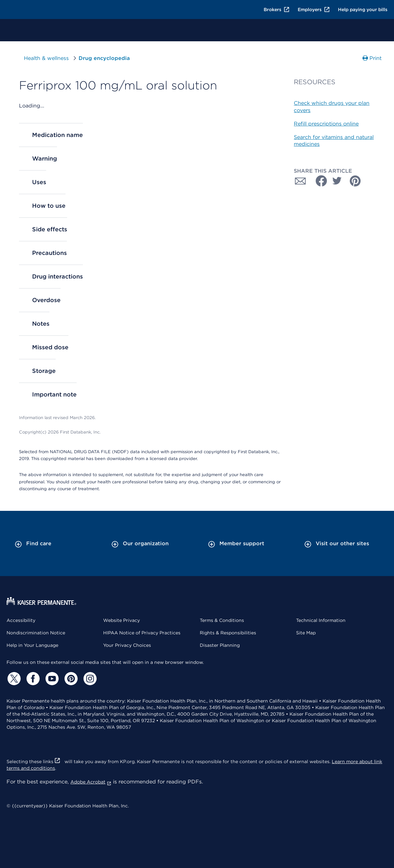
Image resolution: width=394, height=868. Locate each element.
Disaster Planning (220, 645)
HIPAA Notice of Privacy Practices (142, 633)
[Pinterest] (70, 679)
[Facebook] (32, 679)
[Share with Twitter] (337, 181)
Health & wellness (46, 58)
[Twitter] (13, 679)
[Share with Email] (300, 181)
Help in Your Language (32, 645)
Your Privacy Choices (127, 645)
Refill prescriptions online (326, 124)
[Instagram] (89, 679)
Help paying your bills (363, 10)
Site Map (306, 633)
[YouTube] (51, 679)
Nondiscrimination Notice (36, 633)
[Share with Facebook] (319, 181)
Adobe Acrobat (91, 782)
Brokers (277, 10)
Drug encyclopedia (104, 58)
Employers (314, 10)
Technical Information (321, 620)
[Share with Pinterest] (355, 181)
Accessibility (21, 620)
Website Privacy (122, 620)
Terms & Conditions (222, 620)
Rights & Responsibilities (228, 633)
